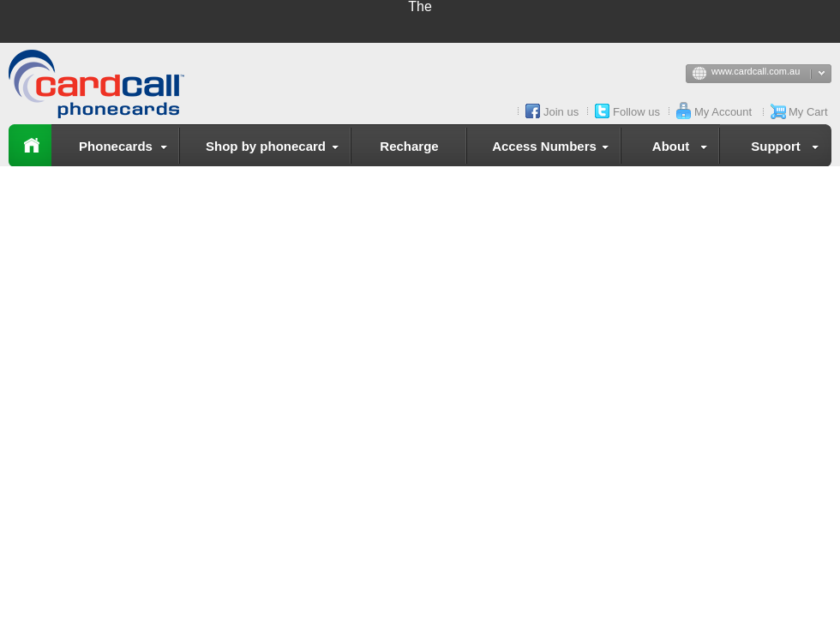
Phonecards (126, 149)
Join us (561, 112)
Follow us (636, 112)
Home (30, 145)
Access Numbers (554, 149)
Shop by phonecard (276, 149)
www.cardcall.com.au (771, 75)
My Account (723, 112)
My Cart (808, 112)
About (683, 149)
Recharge (409, 146)
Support (788, 149)
